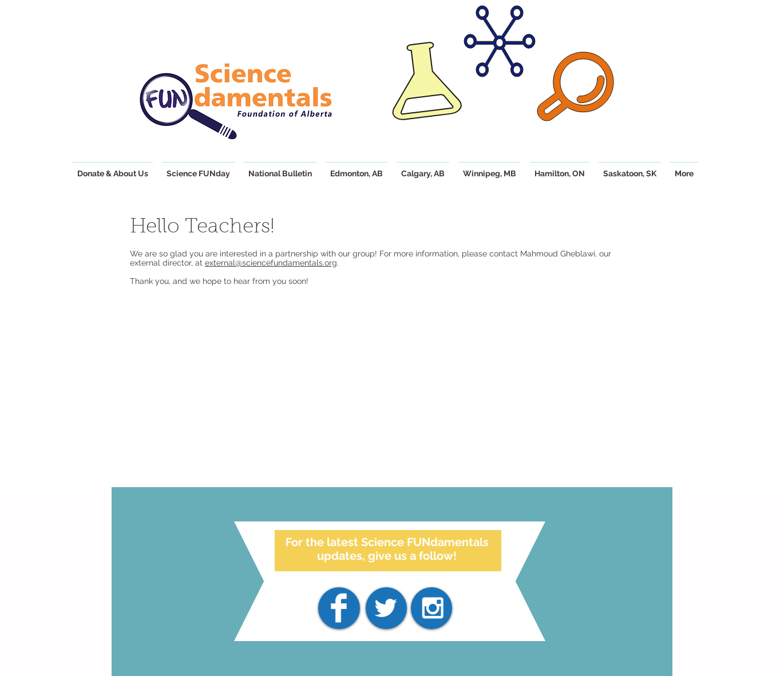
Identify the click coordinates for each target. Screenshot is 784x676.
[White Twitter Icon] (386, 608)
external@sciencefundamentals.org (271, 263)
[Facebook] (339, 608)
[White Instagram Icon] (433, 608)
